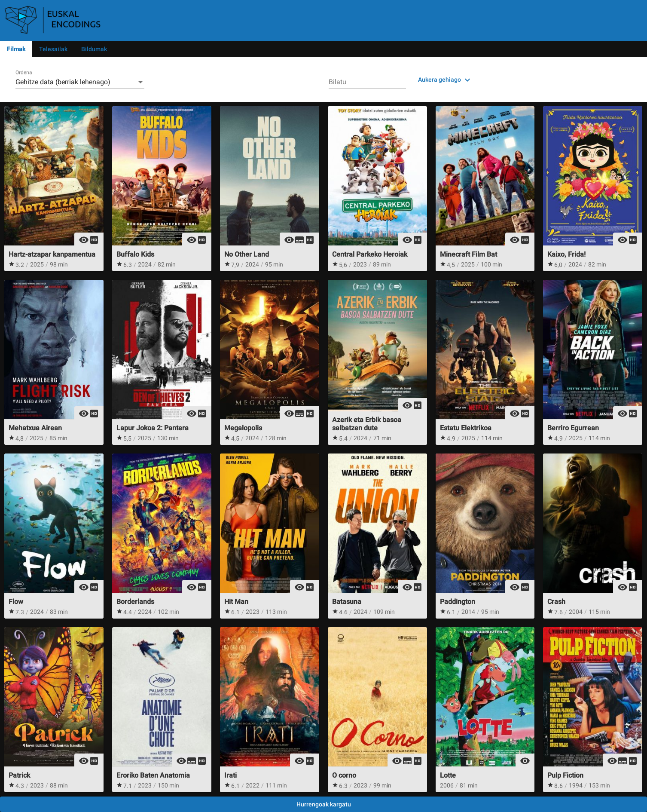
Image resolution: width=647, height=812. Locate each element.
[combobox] (80, 82)
